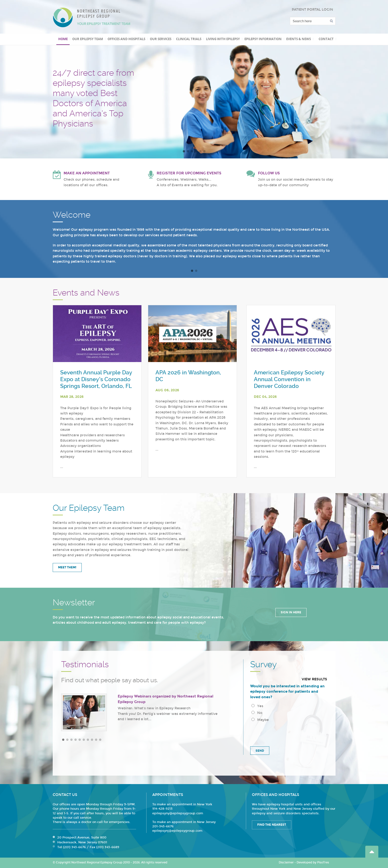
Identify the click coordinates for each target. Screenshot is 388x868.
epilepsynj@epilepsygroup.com (177, 831)
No (257, 713)
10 (100, 740)
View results (314, 679)
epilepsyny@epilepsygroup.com (178, 813)
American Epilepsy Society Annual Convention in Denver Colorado (289, 379)
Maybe (260, 720)
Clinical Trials (189, 39)
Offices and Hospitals (126, 39)
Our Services (161, 39)
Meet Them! (67, 567)
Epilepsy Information (263, 39)
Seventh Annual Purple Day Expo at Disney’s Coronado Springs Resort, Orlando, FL (96, 379)
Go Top (372, 852)
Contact (326, 39)
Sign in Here (291, 612)
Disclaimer (286, 862)
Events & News (299, 39)
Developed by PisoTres (313, 862)
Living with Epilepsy (223, 39)
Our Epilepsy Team (88, 39)
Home (63, 39)
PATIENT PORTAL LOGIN (312, 10)
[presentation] (287, 733)
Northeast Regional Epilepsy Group (92, 17)
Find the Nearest (272, 825)
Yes (257, 706)
